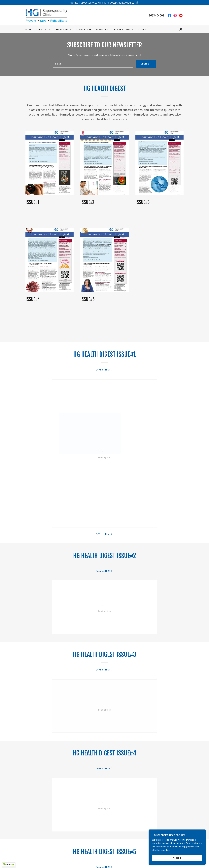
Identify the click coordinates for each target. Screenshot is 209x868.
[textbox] (93, 64)
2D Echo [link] (78, 856)
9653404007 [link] (157, 15)
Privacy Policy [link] (133, 861)
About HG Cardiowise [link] (110, 861)
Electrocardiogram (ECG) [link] (56, 856)
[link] (46, 15)
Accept (177, 858)
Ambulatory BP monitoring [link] (79, 861)
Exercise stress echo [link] (98, 856)
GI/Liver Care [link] (84, 29)
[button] (44, 29)
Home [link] (29, 29)
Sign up (146, 64)
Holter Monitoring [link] (50, 861)
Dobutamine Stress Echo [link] (127, 856)
